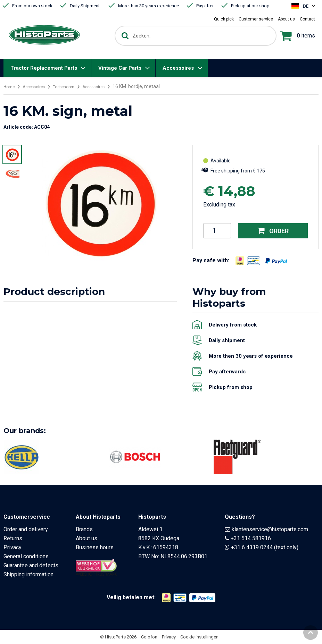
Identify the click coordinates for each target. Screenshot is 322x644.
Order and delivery (26, 529)
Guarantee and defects (31, 565)
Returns (13, 538)
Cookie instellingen (199, 637)
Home (10, 86)
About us (86, 538)
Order (273, 231)
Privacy (13, 547)
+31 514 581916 (251, 538)
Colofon (149, 637)
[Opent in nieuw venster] (240, 261)
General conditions (26, 556)
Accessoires (178, 68)
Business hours (95, 547)
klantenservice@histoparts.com (270, 529)
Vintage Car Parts (120, 68)
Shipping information (28, 574)
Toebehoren (73, 86)
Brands (84, 529)
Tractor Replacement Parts (44, 68)
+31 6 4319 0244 (252, 547)
